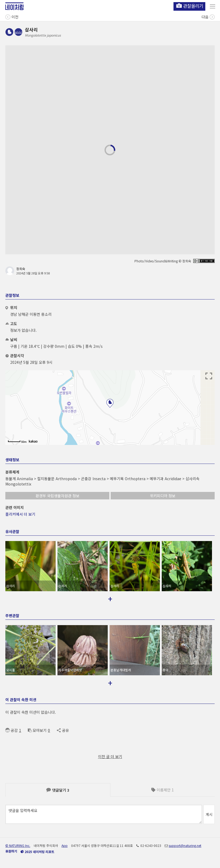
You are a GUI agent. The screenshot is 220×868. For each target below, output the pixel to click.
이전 (12, 16)
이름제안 (163, 790)
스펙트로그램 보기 (179, 186)
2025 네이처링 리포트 (37, 852)
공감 (11, 730)
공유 (63, 730)
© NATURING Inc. (18, 845)
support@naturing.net (185, 845)
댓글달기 (58, 790)
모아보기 (37, 730)
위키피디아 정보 (163, 496)
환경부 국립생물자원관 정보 (57, 496)
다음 (208, 16)
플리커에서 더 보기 (20, 514)
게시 (209, 814)
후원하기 (11, 851)
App (65, 845)
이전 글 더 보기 (110, 756)
